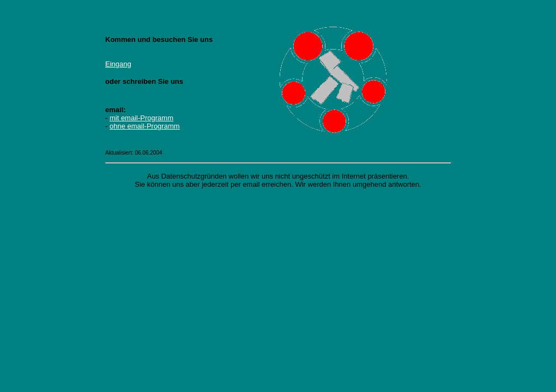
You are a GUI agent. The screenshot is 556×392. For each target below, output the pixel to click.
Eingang (118, 64)
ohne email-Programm (145, 126)
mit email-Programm (141, 118)
